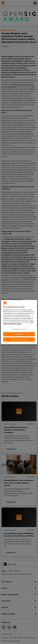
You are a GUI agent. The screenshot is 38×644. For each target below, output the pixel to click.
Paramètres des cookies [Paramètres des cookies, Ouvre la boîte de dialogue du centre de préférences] (19, 329)
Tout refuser (19, 334)
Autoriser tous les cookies (19, 339)
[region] (19, 322)
